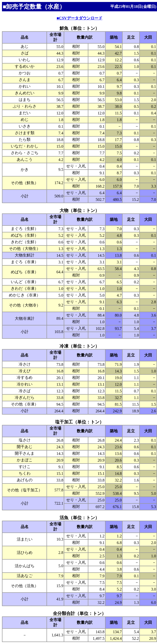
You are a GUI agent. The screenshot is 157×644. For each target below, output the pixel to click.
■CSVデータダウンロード (79, 18)
